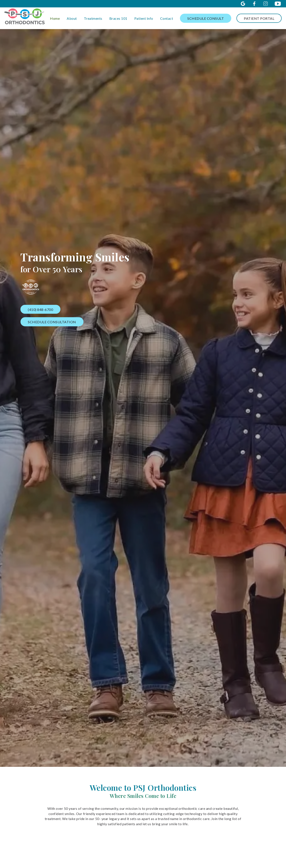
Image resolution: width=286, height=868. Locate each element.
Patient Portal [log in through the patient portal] (259, 18)
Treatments (93, 18)
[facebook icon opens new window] (254, 4)
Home (55, 18)
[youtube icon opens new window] (278, 4)
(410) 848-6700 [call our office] (41, 309)
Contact (167, 18)
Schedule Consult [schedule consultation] (206, 18)
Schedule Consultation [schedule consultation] (52, 322)
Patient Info (144, 18)
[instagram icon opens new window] (266, 4)
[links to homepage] (24, 18)
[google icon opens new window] (243, 4)
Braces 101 (118, 18)
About (72, 18)
